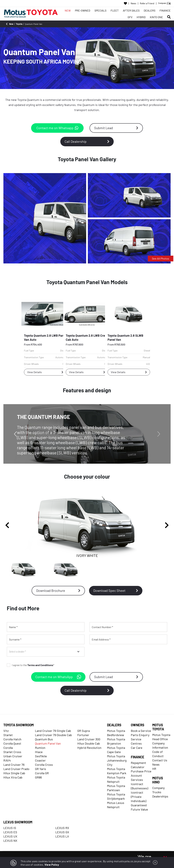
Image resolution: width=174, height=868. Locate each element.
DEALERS (150, 10)
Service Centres (136, 741)
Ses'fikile (41, 756)
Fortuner (83, 735)
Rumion (40, 748)
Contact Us (160, 760)
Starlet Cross (12, 752)
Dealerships (160, 796)
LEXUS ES (10, 832)
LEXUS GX (62, 832)
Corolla (8, 748)
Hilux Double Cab (89, 743)
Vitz (6, 731)
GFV (130, 17)
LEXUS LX (62, 836)
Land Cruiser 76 (14, 765)
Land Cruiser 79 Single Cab (53, 731)
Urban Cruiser (13, 756)
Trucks (157, 792)
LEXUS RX (62, 828)
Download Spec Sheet (116, 590)
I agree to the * (31, 665)
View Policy (52, 865)
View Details (45, 372)
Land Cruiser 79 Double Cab (53, 735)
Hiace (39, 752)
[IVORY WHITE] (24, 570)
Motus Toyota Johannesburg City (117, 760)
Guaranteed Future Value (139, 807)
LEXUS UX (10, 836)
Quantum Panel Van (48, 743)
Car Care (137, 748)
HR (154, 769)
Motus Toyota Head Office (161, 737)
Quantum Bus (44, 739)
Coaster (40, 760)
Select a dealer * (18, 652)
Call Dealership (87, 141)
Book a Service (141, 731)
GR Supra (84, 731)
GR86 (38, 777)
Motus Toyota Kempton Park (117, 771)
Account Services (137, 778)
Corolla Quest (12, 743)
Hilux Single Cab (14, 773)
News (133, 3)
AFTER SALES (131, 10)
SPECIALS (100, 10)
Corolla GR (42, 773)
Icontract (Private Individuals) (139, 797)
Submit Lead (116, 128)
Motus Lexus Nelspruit (116, 805)
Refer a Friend (147, 3)
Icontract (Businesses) (140, 786)
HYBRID (141, 17)
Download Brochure (58, 590)
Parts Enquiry (140, 735)
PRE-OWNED (83, 10)
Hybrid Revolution (89, 748)
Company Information (160, 745)
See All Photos (160, 258)
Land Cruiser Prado (16, 769)
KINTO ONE (156, 17)
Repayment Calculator (138, 765)
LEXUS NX (10, 841)
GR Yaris (41, 769)
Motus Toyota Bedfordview (116, 733)
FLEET (115, 10)
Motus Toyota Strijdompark (116, 796)
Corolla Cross (44, 765)
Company (158, 788)
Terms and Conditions (40, 665)
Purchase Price (141, 771)
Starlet (8, 735)
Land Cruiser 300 (89, 739)
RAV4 (7, 760)
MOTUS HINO (158, 780)
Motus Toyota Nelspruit (116, 779)
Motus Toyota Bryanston (116, 741)
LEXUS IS (10, 828)
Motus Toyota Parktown (116, 788)
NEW (68, 10)
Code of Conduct (158, 754)
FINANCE (165, 10)
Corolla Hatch (12, 739)
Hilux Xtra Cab (13, 777)
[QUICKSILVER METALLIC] (66, 570)
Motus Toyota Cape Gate (116, 750)
